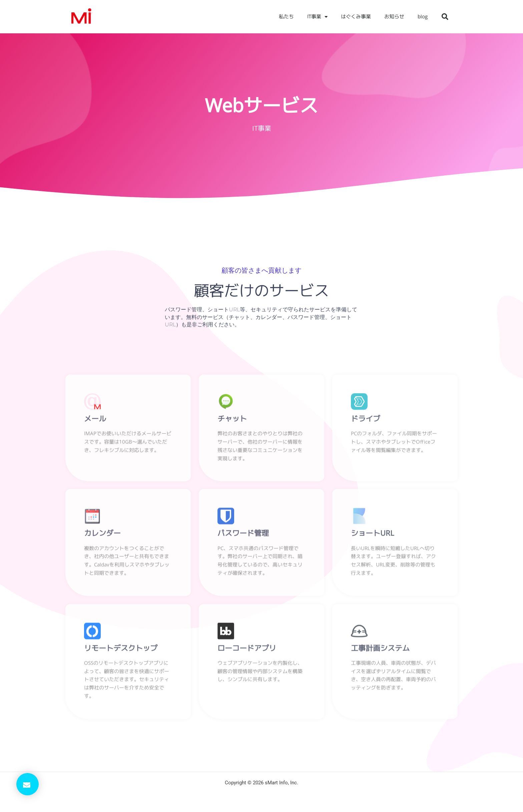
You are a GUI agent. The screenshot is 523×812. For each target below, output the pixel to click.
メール (95, 420)
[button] (445, 17)
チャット (232, 420)
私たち (286, 16)
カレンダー (102, 535)
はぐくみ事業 (356, 16)
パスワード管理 (243, 535)
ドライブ (366, 420)
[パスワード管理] (226, 518)
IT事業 (317, 17)
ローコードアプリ (247, 650)
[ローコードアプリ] (226, 633)
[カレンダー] (92, 518)
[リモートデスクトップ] (92, 633)
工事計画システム (380, 650)
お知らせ (394, 16)
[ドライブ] (359, 403)
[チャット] (226, 403)
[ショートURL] (359, 518)
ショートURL (372, 535)
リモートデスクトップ (121, 650)
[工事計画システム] (359, 633)
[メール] (92, 403)
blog (423, 16)
